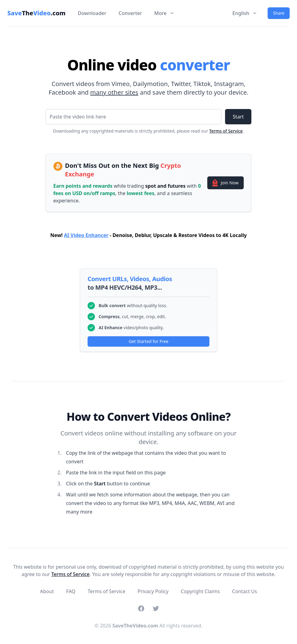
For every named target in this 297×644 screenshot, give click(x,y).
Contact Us (244, 591)
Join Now (226, 183)
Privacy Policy (153, 591)
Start (238, 117)
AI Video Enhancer (86, 235)
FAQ (71, 591)
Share (279, 13)
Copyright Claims (200, 591)
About (47, 591)
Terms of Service (226, 131)
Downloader (92, 13)
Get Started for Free (148, 341)
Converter (130, 13)
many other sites (114, 92)
